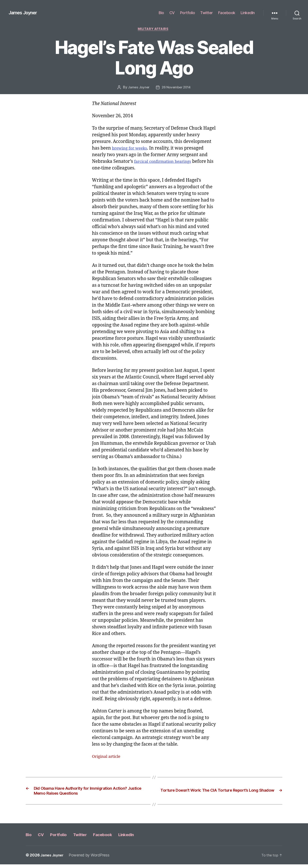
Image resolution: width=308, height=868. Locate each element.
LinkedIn (248, 13)
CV (172, 13)
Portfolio (188, 13)
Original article (108, 757)
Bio (161, 13)
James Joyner (25, 13)
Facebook (227, 13)
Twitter (207, 13)
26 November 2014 (177, 88)
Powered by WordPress (93, 859)
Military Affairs (154, 30)
